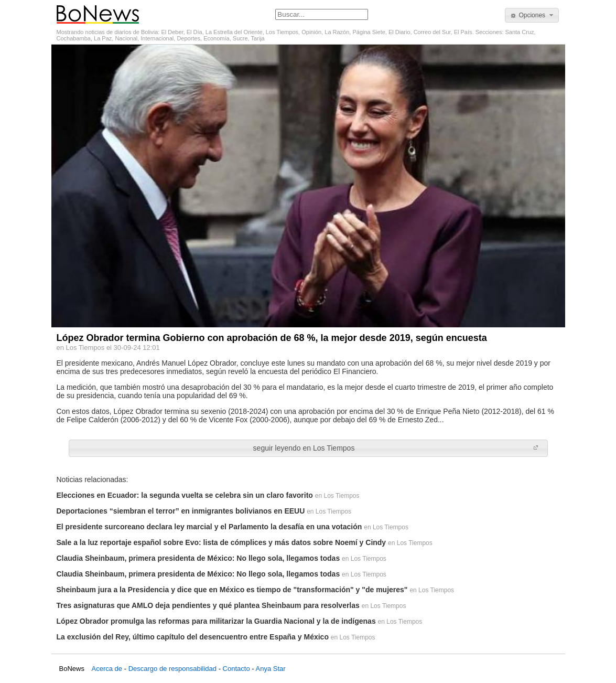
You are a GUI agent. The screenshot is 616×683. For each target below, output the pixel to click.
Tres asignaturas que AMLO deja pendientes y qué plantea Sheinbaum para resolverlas (208, 605)
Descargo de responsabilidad (172, 669)
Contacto (236, 669)
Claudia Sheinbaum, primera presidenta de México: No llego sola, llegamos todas (198, 558)
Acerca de (107, 669)
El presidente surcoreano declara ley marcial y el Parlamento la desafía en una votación (209, 527)
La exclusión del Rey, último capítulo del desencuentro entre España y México (193, 637)
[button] (532, 15)
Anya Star (270, 669)
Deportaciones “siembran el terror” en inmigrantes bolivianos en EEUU (181, 511)
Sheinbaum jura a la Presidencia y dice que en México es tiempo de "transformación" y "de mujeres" (232, 590)
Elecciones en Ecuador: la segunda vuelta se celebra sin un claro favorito (185, 495)
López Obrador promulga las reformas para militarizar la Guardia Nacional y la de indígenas (216, 621)
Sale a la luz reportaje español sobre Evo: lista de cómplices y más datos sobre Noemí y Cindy (221, 542)
